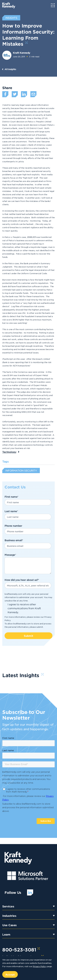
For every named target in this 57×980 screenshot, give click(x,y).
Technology (9, 452)
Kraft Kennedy (22, 53)
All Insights (10, 69)
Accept (10, 974)
